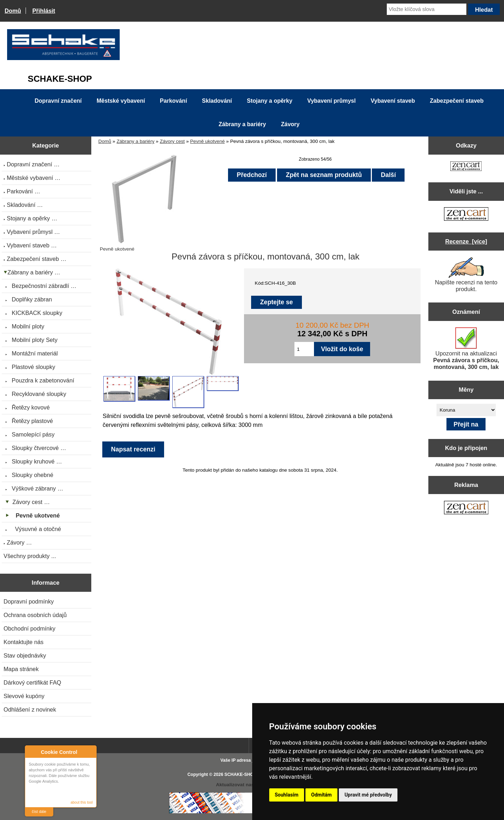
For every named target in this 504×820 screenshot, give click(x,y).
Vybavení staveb (393, 101)
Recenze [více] (466, 241)
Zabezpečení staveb (457, 101)
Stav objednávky (25, 655)
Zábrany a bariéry (136, 141)
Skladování (217, 101)
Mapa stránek (21, 669)
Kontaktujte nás (23, 642)
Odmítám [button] (321, 795)
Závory (290, 124)
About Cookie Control (32, 752)
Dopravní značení (58, 101)
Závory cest (172, 141)
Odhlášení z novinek (30, 709)
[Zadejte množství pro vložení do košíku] (304, 349)
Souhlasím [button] (287, 795)
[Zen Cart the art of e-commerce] (466, 167)
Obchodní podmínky (29, 628)
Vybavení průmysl (331, 101)
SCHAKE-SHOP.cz (243, 775)
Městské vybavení (121, 101)
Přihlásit (44, 11)
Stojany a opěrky (270, 101)
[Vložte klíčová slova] (426, 9)
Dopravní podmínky (29, 601)
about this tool (82, 802)
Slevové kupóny (24, 696)
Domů (13, 11)
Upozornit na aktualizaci (466, 349)
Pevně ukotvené (207, 141)
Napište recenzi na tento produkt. (466, 275)
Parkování (173, 101)
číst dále (39, 811)
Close (90, 752)
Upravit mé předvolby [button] (368, 795)
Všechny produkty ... (30, 556)
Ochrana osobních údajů (35, 615)
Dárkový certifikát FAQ (32, 682)
